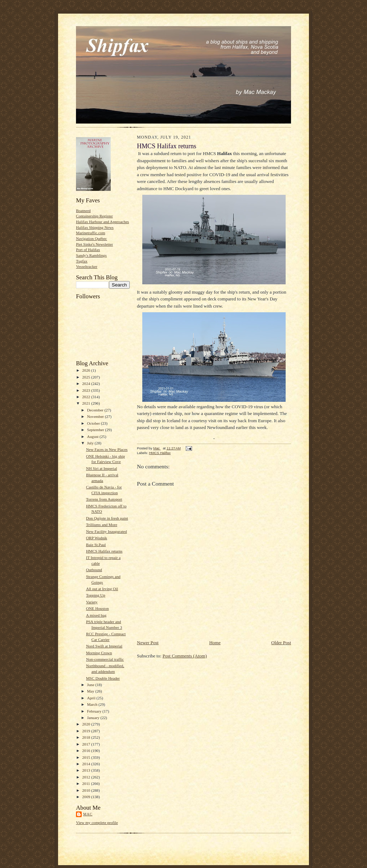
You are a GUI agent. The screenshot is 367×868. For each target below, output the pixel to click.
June (91, 685)
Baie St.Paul (96, 545)
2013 (87, 770)
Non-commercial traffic (105, 659)
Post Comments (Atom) (185, 656)
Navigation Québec (92, 238)
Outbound (94, 570)
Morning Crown (99, 653)
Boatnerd (83, 211)
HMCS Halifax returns (104, 551)
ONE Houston (97, 608)
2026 (87, 370)
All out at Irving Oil (102, 589)
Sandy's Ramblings (91, 255)
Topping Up (96, 595)
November (96, 416)
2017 (87, 744)
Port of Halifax (88, 250)
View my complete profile (97, 823)
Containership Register (94, 216)
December (96, 410)
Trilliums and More (102, 525)
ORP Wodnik (97, 538)
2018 (87, 737)
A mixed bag (96, 615)
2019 (87, 731)
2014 (87, 764)
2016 (87, 751)
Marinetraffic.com (90, 233)
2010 (87, 790)
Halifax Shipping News (95, 227)
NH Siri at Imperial (102, 468)
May (91, 691)
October (94, 423)
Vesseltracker (87, 266)
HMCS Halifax (160, 453)
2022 (87, 397)
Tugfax (82, 261)
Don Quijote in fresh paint (107, 518)
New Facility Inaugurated (106, 531)
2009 (87, 797)
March (93, 704)
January (94, 718)
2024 (87, 384)
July (91, 443)
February (95, 711)
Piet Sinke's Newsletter (94, 244)
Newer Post (148, 643)
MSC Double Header (103, 678)
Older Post (281, 643)
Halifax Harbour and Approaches (103, 222)
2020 (87, 724)
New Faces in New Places (107, 449)
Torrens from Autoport (104, 499)
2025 (87, 377)
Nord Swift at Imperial (104, 646)
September (96, 430)
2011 (87, 783)
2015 (87, 757)
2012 (87, 777)
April (92, 698)
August (93, 437)
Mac (88, 814)
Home (215, 643)
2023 (87, 390)
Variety (92, 602)
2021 (87, 403)
